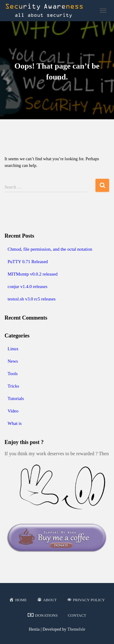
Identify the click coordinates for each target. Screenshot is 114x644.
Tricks (13, 386)
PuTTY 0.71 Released (28, 262)
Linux (13, 349)
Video (13, 411)
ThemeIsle (76, 629)
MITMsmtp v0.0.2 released (33, 274)
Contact (77, 615)
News (13, 361)
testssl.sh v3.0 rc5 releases (32, 299)
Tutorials (16, 398)
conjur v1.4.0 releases (28, 286)
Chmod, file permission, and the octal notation (50, 249)
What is (15, 423)
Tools (13, 374)
